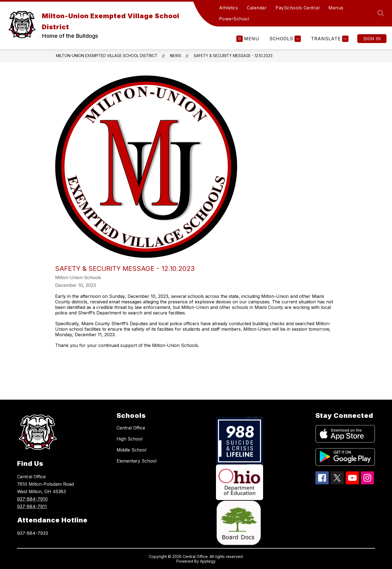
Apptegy (208, 561)
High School (129, 439)
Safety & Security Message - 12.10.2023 (233, 56)
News (176, 56)
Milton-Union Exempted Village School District (107, 56)
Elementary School (136, 461)
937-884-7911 (32, 506)
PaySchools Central (298, 8)
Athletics (229, 8)
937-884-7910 (32, 499)
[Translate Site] (329, 39)
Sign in (372, 39)
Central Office (131, 428)
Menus (336, 8)
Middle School (131, 450)
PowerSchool (234, 19)
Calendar (257, 8)
